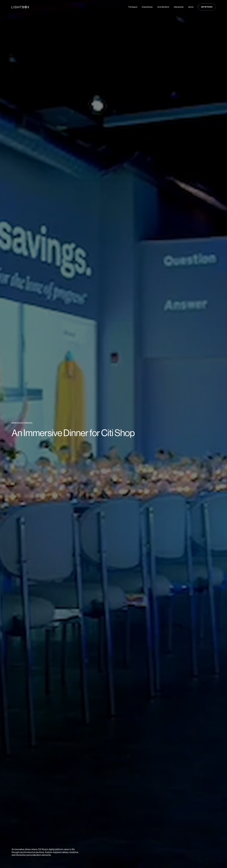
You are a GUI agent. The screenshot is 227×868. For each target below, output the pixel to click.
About (191, 7)
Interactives (179, 7)
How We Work (163, 7)
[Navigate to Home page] (20, 7)
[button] (207, 7)
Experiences (147, 7)
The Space (133, 7)
